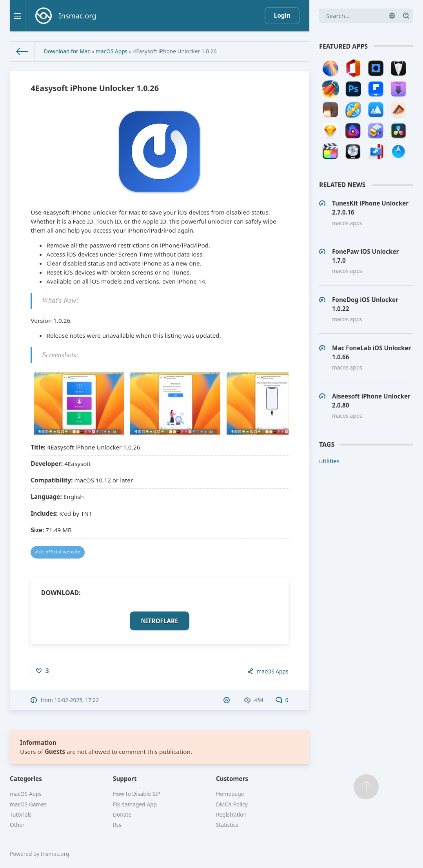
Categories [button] (26, 779)
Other (17, 825)
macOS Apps (112, 51)
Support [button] (125, 779)
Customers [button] (232, 779)
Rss (117, 825)
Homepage (230, 794)
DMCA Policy (232, 804)
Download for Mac (67, 51)
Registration (231, 814)
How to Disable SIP (137, 794)
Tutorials (21, 814)
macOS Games (28, 804)
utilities (329, 461)
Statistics (227, 825)
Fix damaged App (135, 804)
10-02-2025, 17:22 (76, 700)
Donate (122, 814)
